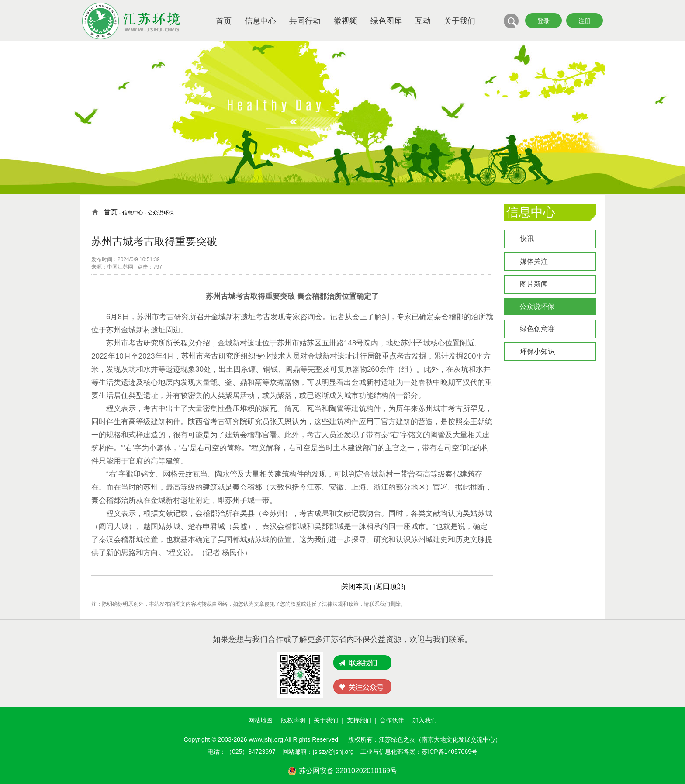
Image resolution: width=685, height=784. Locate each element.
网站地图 (260, 720)
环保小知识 (537, 351)
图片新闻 (534, 284)
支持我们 (359, 720)
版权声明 (293, 720)
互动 (423, 21)
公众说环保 (537, 306)
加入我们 (425, 720)
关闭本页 (356, 586)
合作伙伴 (392, 720)
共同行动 (305, 21)
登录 (543, 21)
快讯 (527, 239)
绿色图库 (386, 21)
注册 (585, 21)
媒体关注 (534, 261)
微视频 (346, 21)
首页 (224, 21)
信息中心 (260, 21)
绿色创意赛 (537, 329)
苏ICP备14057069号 (450, 752)
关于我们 (460, 21)
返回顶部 (390, 586)
